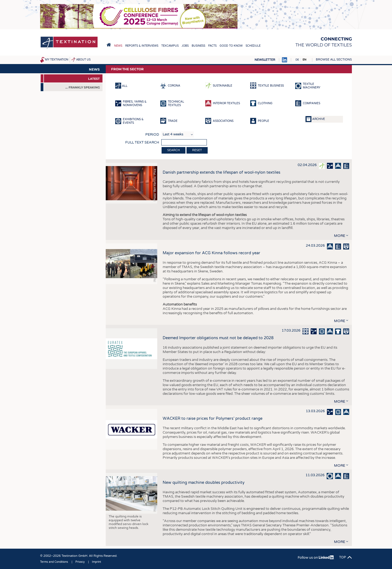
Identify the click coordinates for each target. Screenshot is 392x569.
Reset (197, 150)
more (340, 236)
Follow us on (316, 558)
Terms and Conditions (54, 562)
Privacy (80, 562)
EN (304, 60)
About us (83, 60)
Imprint (97, 562)
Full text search (142, 142)
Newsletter (265, 60)
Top (343, 557)
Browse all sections (334, 60)
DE (297, 60)
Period (152, 135)
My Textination (57, 60)
